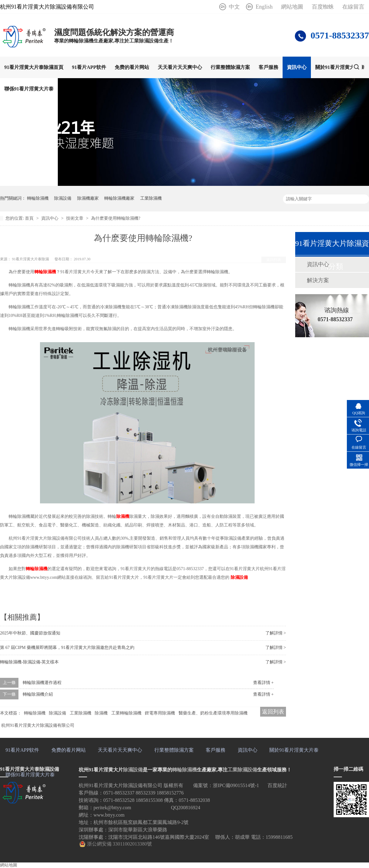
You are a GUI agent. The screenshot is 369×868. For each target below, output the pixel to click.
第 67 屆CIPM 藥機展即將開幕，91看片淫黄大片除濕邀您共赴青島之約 (67, 648)
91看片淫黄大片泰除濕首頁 (34, 67)
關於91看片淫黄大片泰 (340, 67)
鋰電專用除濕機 (160, 713)
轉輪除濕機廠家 (119, 198)
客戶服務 (268, 67)
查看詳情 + (263, 683)
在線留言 (353, 7)
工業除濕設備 (242, 770)
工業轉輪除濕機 (126, 713)
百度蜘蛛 (323, 7)
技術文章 (75, 218)
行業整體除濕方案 (230, 67)
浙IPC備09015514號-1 (236, 785)
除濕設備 (63, 198)
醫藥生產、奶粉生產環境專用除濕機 (213, 713)
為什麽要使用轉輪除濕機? (116, 218)
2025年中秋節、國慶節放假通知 (30, 633)
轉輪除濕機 (38, 198)
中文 (234, 7)
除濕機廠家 (88, 198)
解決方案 (318, 280)
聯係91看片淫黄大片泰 (29, 89)
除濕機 (123, 516)
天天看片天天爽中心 (180, 67)
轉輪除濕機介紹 (38, 694)
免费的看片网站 (132, 67)
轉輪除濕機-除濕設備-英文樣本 (29, 662)
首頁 (30, 218)
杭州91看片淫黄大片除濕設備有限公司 (38, 725)
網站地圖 (292, 7)
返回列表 (274, 260)
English (264, 7)
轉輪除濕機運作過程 (42, 683)
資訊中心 (297, 67)
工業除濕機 (151, 198)
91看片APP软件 (89, 67)
